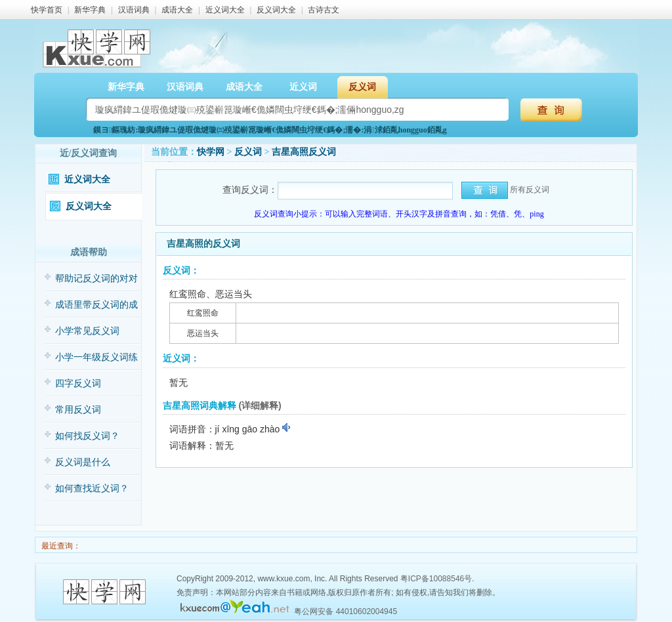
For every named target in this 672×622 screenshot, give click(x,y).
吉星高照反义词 (304, 152)
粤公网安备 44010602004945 (346, 612)
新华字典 (90, 10)
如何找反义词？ (87, 436)
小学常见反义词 (87, 331)
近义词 (303, 87)
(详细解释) (260, 405)
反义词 (362, 87)
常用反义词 (78, 410)
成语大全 (177, 10)
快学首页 (47, 10)
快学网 (211, 152)
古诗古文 (324, 10)
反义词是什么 (83, 462)
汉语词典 (134, 10)
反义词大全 (276, 10)
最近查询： (60, 546)
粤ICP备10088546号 (436, 579)
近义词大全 (225, 10)
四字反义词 (78, 384)
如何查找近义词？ (92, 488)
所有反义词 (530, 190)
